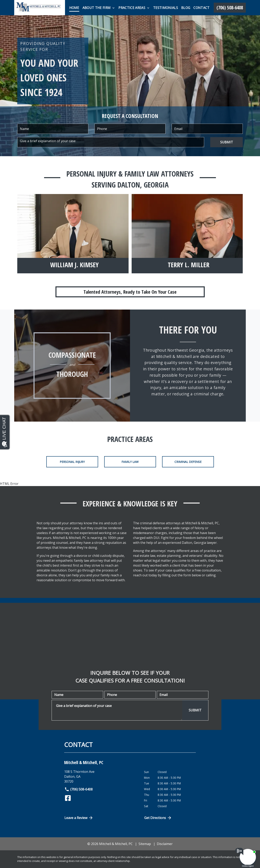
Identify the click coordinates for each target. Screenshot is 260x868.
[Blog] (186, 8)
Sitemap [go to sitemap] (145, 844)
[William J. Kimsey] (74, 266)
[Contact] (201, 8)
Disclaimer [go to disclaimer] (165, 844)
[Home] (74, 8)
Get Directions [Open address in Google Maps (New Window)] (158, 818)
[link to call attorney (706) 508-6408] (230, 8)
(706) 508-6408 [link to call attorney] (79, 789)
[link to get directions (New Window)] (101, 776)
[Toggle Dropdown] (113, 8)
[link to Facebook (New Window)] (68, 798)
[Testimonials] (166, 8)
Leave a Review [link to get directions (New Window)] (79, 818)
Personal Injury (72, 462)
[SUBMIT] (226, 142)
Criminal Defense (188, 462)
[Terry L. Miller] (189, 266)
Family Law (130, 462)
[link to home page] (40, 8)
